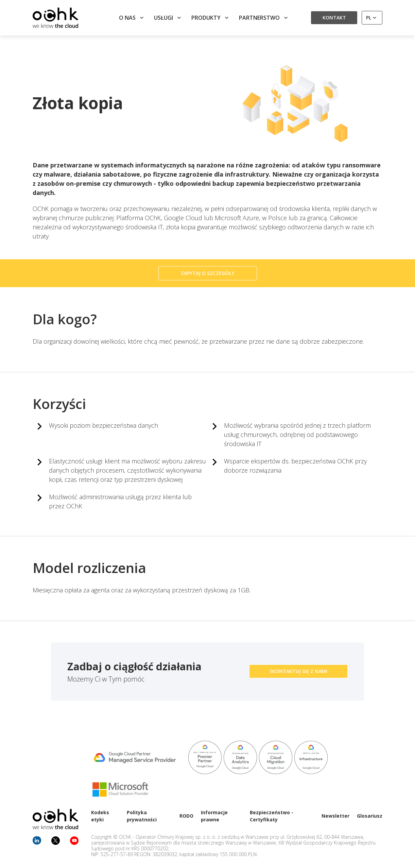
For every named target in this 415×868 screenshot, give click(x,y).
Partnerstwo (264, 18)
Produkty (211, 18)
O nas (132, 18)
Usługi (168, 18)
